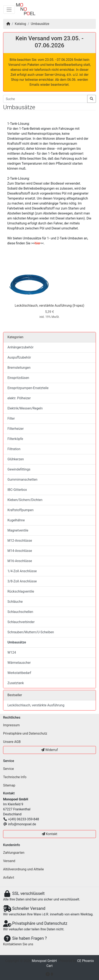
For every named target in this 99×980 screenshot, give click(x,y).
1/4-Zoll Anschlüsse (22, 571)
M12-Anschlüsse (20, 541)
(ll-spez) (78, 306)
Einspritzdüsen (18, 378)
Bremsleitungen (19, 368)
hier (38, 243)
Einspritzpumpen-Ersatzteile (28, 388)
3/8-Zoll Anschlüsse (22, 581)
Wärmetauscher (19, 663)
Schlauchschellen (20, 612)
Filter (11, 418)
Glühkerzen (16, 459)
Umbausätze (40, 24)
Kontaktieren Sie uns (18, 944)
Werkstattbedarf (19, 673)
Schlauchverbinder (21, 622)
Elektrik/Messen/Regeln (25, 408)
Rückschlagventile (21, 591)
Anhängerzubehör (20, 347)
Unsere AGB (12, 742)
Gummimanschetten (22, 480)
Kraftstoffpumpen (20, 510)
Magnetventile (18, 530)
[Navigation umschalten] (9, 10)
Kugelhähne (16, 520)
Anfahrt (9, 878)
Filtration (14, 449)
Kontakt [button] (49, 834)
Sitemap (9, 785)
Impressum (11, 725)
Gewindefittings (19, 469)
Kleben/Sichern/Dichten (25, 500)
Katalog (21, 24)
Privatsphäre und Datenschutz (25, 733)
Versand (9, 861)
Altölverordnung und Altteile (23, 869)
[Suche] (45, 99)
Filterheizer (16, 429)
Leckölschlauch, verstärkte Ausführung (43, 306)
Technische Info (15, 777)
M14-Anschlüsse (20, 551)
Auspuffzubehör (19, 357)
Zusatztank (16, 683)
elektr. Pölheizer (19, 398)
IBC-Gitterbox (17, 490)
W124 (12, 652)
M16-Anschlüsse (20, 561)
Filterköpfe (15, 439)
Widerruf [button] (49, 750)
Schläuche (15, 602)
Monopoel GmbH (44, 961)
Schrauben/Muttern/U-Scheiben (31, 632)
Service (8, 769)
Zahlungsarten (14, 853)
